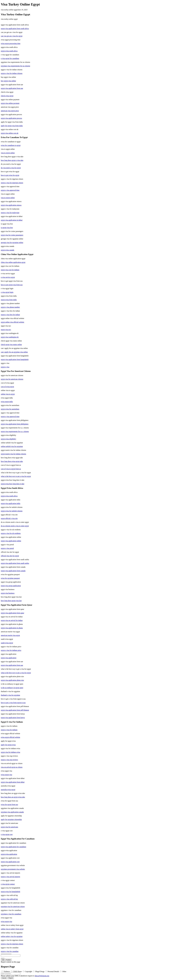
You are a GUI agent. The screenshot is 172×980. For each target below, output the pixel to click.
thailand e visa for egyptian (10, 695)
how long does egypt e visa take (12, 160)
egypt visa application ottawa (11, 205)
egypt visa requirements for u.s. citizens (15, 431)
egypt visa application (9, 658)
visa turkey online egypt (9, 10)
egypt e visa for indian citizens (12, 73)
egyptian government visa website (13, 869)
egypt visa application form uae (12, 665)
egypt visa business (8, 593)
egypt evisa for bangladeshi (11, 892)
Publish (8, 960)
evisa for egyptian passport (10, 578)
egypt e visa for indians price (11, 650)
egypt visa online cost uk (10, 133)
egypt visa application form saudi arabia (15, 563)
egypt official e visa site (9, 518)
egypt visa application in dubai (12, 220)
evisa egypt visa (6, 775)
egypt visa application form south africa (15, 29)
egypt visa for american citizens (12, 379)
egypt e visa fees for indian (10, 315)
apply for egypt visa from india (12, 126)
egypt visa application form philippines (15, 424)
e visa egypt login (7, 292)
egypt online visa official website (13, 322)
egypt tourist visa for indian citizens (13, 454)
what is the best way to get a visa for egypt (16, 476)
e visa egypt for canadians (10, 58)
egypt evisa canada (8, 250)
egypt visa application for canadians (13, 847)
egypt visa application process (11, 118)
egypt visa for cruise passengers (12, 235)
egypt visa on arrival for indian (12, 620)
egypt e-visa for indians (9, 730)
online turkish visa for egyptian (12, 446)
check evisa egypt (7, 96)
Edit (3, 960)
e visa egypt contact (8, 884)
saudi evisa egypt (7, 643)
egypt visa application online (11, 541)
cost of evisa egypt (7, 387)
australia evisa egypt (8, 790)
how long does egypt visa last (11, 601)
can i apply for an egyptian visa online (14, 352)
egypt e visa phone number (10, 307)
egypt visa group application (11, 586)
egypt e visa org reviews (9, 760)
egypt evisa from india (9, 300)
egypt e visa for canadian (10, 951)
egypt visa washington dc (10, 337)
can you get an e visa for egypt (12, 36)
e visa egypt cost (7, 834)
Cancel (4, 978)
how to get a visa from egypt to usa (13, 703)
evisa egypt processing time (11, 43)
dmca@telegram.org (42, 976)
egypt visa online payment (10, 103)
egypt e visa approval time (10, 190)
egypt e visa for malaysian (10, 213)
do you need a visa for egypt (11, 168)
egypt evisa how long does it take (13, 484)
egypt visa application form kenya (13, 718)
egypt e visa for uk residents (11, 533)
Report (11, 978)
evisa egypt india (7, 402)
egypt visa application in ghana (12, 628)
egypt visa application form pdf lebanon (15, 710)
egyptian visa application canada (12, 812)
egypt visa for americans (9, 827)
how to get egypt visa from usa (12, 285)
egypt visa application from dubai (13, 782)
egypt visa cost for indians (10, 270)
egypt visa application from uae (12, 88)
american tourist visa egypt (10, 635)
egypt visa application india (11, 503)
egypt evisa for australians (10, 409)
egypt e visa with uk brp (9, 899)
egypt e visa (5, 367)
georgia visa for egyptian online (12, 243)
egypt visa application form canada (13, 571)
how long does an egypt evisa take (13, 797)
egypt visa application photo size (12, 680)
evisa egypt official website (10, 737)
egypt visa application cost (10, 862)
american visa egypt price (10, 111)
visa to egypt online (8, 153)
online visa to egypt (8, 394)
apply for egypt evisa (8, 745)
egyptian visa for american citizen (13, 907)
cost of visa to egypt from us (11, 469)
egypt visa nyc (6, 330)
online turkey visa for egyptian (12, 936)
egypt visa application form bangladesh (15, 359)
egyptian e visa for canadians (11, 914)
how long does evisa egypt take (12, 461)
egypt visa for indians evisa (10, 752)
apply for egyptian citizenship (11, 819)
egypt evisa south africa (9, 51)
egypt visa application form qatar (12, 613)
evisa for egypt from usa (9, 805)
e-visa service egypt (8, 277)
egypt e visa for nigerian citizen (12, 183)
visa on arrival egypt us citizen (12, 767)
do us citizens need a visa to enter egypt (15, 526)
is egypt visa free (7, 228)
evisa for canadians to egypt (11, 145)
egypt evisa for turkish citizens (12, 511)
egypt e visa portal (7, 548)
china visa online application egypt (13, 262)
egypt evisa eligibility (9, 439)
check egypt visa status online (11, 345)
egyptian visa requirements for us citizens (15, 66)
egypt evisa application (9, 854)
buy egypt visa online (8, 81)
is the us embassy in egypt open (12, 688)
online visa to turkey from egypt (12, 929)
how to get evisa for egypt (10, 175)
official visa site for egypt (10, 556)
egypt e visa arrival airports (10, 877)
